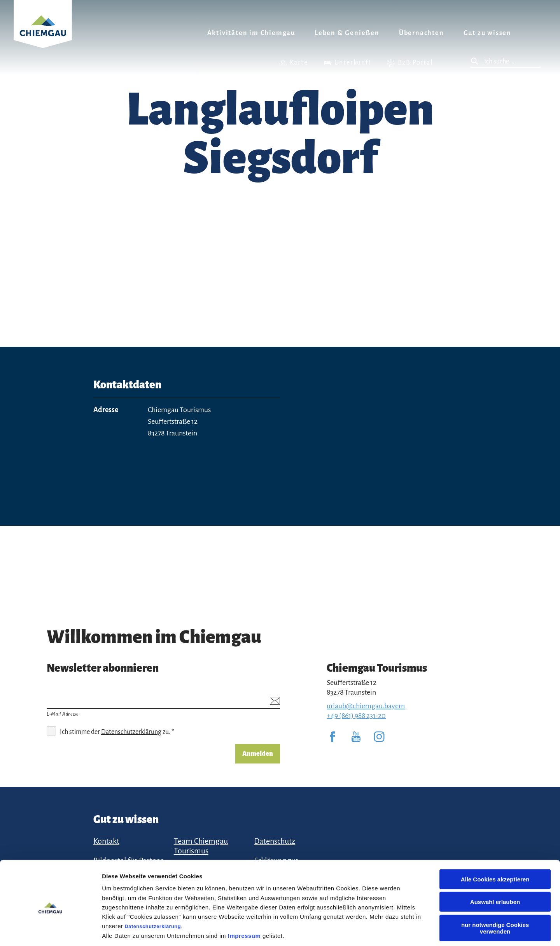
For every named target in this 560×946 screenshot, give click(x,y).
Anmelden (258, 754)
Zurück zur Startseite (43, 34)
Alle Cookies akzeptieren (495, 843)
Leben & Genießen (347, 33)
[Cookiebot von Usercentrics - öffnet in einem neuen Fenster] (50, 931)
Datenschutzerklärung (153, 890)
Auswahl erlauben (495, 866)
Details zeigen (414, 931)
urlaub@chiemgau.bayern (366, 706)
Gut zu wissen (487, 33)
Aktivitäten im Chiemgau (251, 33)
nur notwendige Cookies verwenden (495, 892)
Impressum (244, 899)
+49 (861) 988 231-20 (356, 716)
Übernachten (422, 33)
